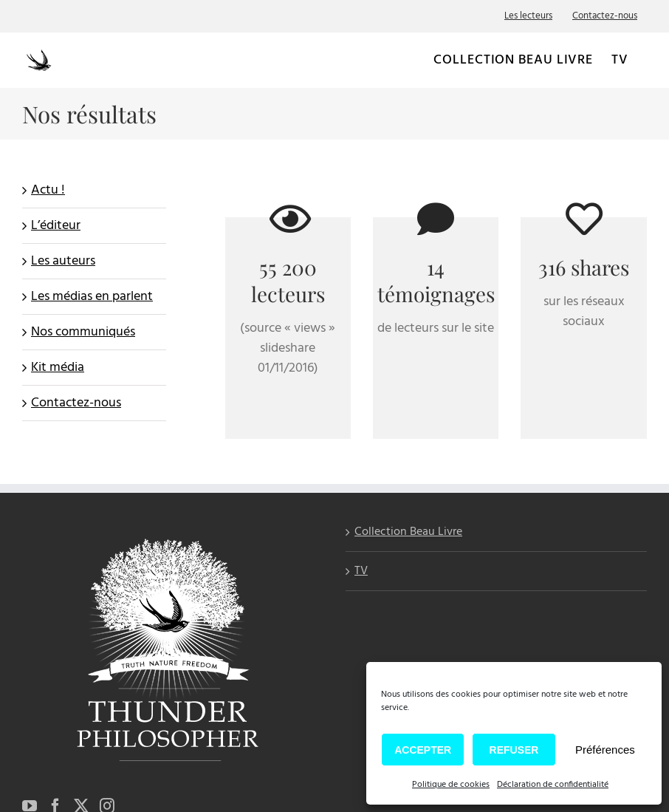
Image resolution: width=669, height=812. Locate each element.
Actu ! (48, 190)
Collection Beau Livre (408, 533)
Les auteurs (63, 261)
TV (361, 571)
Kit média (58, 368)
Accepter (423, 750)
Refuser (514, 750)
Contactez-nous (76, 403)
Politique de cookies (451, 785)
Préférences (605, 750)
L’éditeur (56, 226)
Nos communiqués (83, 332)
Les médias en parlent (92, 297)
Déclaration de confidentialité (553, 785)
